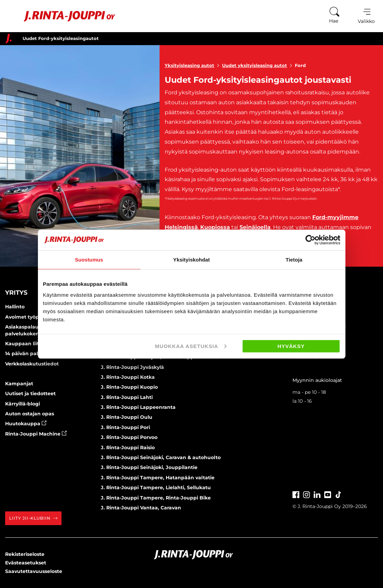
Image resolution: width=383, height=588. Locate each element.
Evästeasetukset (26, 563)
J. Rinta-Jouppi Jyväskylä (132, 367)
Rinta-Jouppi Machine (36, 434)
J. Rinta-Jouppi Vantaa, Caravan (141, 508)
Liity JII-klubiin (33, 518)
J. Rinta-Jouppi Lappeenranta (138, 407)
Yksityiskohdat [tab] (191, 260)
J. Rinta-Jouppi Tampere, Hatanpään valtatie (158, 478)
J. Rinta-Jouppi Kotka (128, 377)
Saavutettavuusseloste (34, 571)
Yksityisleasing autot (193, 65)
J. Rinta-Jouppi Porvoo (129, 437)
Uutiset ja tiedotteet (30, 393)
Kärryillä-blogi (23, 404)
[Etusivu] (61, 16)
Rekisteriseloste (25, 554)
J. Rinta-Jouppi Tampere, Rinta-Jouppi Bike (156, 498)
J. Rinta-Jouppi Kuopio (129, 387)
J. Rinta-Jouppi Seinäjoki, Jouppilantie (149, 467)
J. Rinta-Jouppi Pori (125, 427)
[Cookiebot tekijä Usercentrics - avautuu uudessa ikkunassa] (310, 240)
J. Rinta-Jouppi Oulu (127, 417)
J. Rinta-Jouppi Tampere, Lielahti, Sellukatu (156, 487)
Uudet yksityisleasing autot (258, 65)
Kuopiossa (215, 227)
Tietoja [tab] (294, 260)
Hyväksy (291, 346)
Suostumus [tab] (89, 260)
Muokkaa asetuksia (191, 346)
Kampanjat (19, 384)
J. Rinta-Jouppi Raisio (128, 447)
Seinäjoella (255, 227)
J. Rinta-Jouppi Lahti (127, 397)
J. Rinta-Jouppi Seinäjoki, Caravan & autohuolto (161, 457)
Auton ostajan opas (30, 414)
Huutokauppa (26, 424)
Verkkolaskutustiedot (32, 364)
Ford (300, 65)
